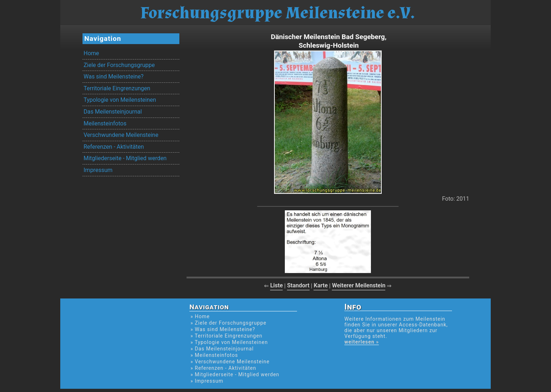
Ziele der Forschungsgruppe (119, 65)
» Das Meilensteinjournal (222, 349)
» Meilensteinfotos (214, 355)
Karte (321, 285)
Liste (276, 285)
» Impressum (207, 381)
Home (91, 53)
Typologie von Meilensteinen (120, 100)
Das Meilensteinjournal (113, 112)
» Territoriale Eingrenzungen (226, 336)
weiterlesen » (362, 342)
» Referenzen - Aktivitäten (223, 368)
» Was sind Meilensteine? (223, 329)
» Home (200, 316)
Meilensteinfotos (105, 123)
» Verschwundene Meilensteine (230, 362)
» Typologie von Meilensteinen (229, 342)
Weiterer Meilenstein (359, 285)
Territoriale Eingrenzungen (117, 88)
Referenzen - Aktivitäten (114, 147)
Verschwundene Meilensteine (121, 135)
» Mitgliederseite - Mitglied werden (235, 374)
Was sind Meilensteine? (114, 77)
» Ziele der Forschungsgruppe (229, 323)
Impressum (98, 170)
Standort (298, 285)
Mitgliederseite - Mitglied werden (125, 158)
